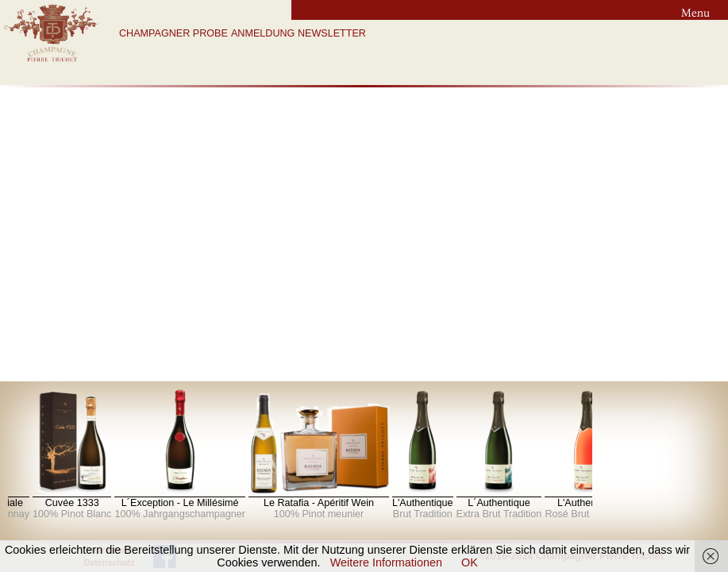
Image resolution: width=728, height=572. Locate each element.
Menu (695, 13)
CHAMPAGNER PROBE (173, 33)
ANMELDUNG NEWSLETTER (299, 33)
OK (470, 562)
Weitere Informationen (386, 562)
